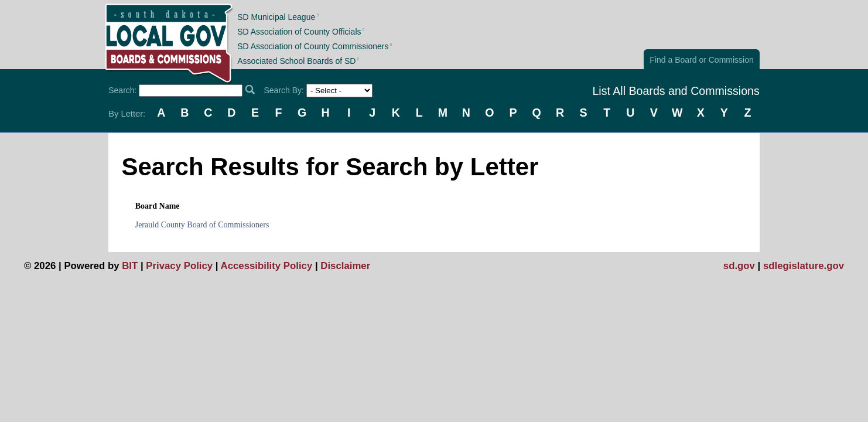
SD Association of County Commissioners (313, 46)
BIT (130, 266)
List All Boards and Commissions (676, 91)
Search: (122, 90)
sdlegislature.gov (804, 266)
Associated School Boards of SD (296, 61)
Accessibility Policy (267, 266)
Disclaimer (345, 266)
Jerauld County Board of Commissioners (202, 225)
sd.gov (739, 266)
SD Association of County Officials (299, 32)
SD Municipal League (276, 16)
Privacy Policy (179, 266)
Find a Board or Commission (701, 60)
